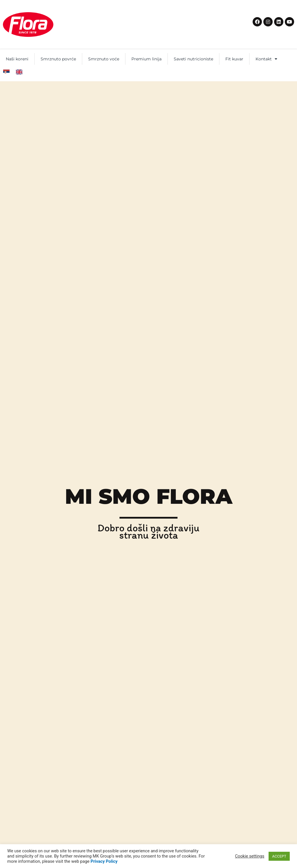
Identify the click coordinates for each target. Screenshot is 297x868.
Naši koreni (17, 59)
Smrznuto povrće (58, 59)
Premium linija (146, 59)
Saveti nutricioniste (193, 59)
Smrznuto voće (104, 59)
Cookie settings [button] (250, 856)
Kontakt (266, 59)
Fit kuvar (234, 59)
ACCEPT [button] (279, 856)
